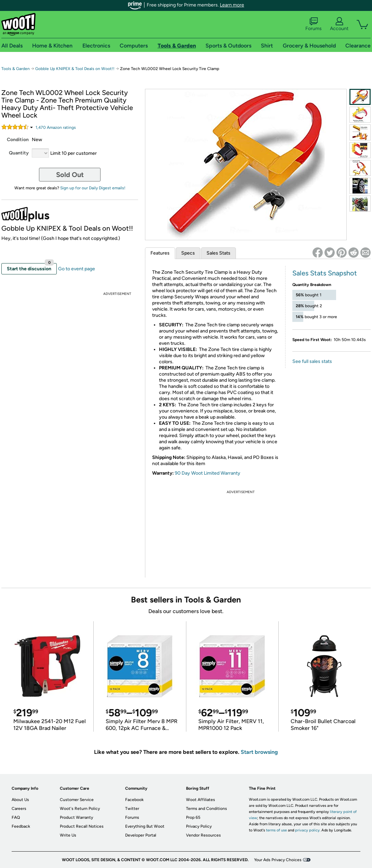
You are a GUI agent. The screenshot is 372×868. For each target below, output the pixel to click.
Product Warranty (76, 817)
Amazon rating (56, 127)
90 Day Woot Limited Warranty (208, 473)
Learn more (232, 5)
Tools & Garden (16, 69)
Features (160, 253)
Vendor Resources (203, 835)
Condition (18, 140)
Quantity (19, 153)
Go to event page (77, 269)
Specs (188, 253)
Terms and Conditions (207, 809)
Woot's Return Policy (80, 809)
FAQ (16, 817)
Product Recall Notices (82, 826)
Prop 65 (193, 817)
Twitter (132, 809)
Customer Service (77, 800)
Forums (314, 24)
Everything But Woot (145, 826)
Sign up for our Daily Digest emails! (93, 188)
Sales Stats (218, 253)
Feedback (21, 826)
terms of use (276, 830)
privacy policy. (308, 830)
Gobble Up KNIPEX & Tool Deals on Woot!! (75, 69)
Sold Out (70, 175)
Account (339, 24)
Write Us (68, 835)
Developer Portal (141, 835)
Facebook (134, 800)
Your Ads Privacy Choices (278, 860)
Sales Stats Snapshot (325, 273)
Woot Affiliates (201, 800)
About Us (20, 800)
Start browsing (259, 752)
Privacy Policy (199, 826)
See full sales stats (312, 361)
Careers (19, 809)
